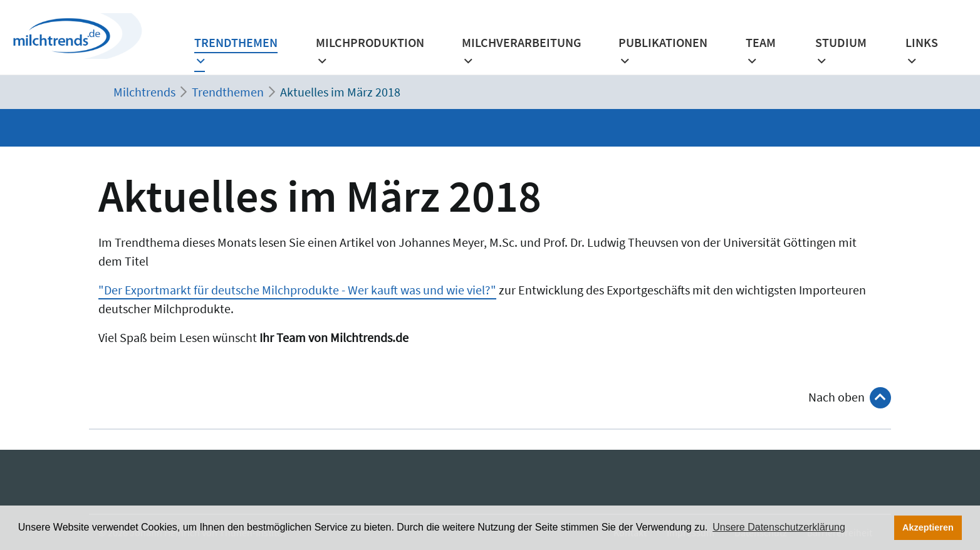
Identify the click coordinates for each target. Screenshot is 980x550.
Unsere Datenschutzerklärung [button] (779, 527)
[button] (765, 55)
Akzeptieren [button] (928, 527)
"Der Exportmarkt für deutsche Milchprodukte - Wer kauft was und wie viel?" (297, 290)
